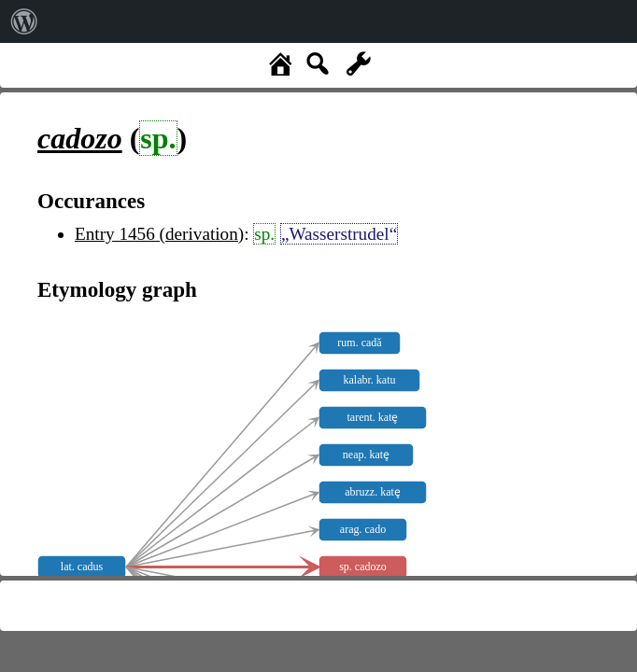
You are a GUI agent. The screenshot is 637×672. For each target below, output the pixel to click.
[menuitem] (24, 21)
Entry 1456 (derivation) (159, 234)
